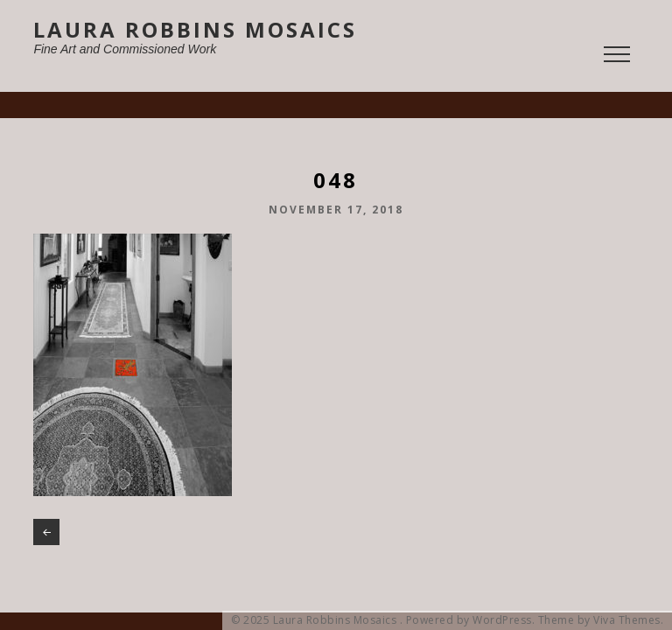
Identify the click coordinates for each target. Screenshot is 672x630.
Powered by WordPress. (471, 620)
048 (46, 532)
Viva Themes (627, 620)
